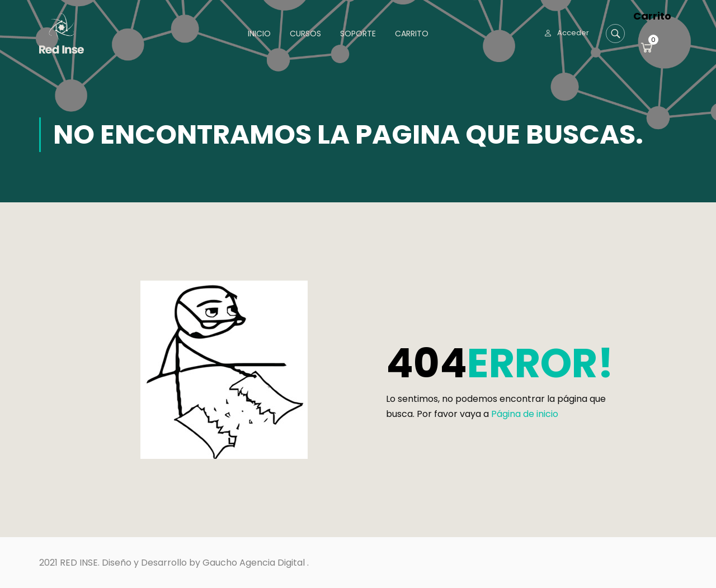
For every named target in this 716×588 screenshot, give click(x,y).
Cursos (305, 34)
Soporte (358, 34)
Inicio (259, 34)
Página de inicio (525, 414)
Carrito (412, 34)
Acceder (573, 33)
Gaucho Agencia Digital (254, 563)
